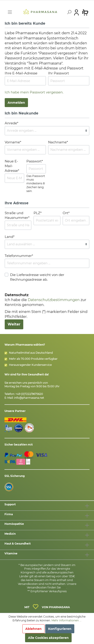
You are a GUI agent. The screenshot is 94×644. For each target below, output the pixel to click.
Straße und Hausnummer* (17, 215)
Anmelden (16, 103)
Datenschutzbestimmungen (54, 300)
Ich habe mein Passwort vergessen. (34, 92)
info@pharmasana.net (29, 398)
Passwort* (35, 161)
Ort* (66, 213)
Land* (10, 237)
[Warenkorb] (85, 12)
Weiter (14, 324)
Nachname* (58, 142)
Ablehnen (33, 629)
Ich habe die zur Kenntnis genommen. (45, 300)
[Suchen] (69, 12)
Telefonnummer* (19, 256)
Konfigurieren (60, 629)
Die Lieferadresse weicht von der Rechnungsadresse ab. (37, 277)
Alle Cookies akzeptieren (48, 638)
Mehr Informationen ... (66, 620)
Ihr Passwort (59, 73)
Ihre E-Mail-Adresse (21, 73)
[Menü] (10, 12)
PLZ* (38, 213)
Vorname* (13, 142)
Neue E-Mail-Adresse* (12, 166)
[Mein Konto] (76, 12)
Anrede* (12, 123)
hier (64, 587)
